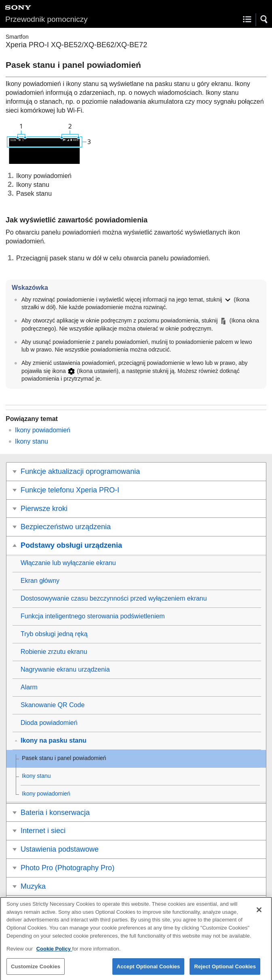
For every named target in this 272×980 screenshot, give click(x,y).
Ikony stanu (32, 441)
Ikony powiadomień (43, 430)
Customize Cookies (36, 971)
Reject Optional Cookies (225, 971)
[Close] (259, 915)
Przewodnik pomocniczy (46, 19)
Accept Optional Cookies (149, 971)
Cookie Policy (54, 953)
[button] (264, 19)
